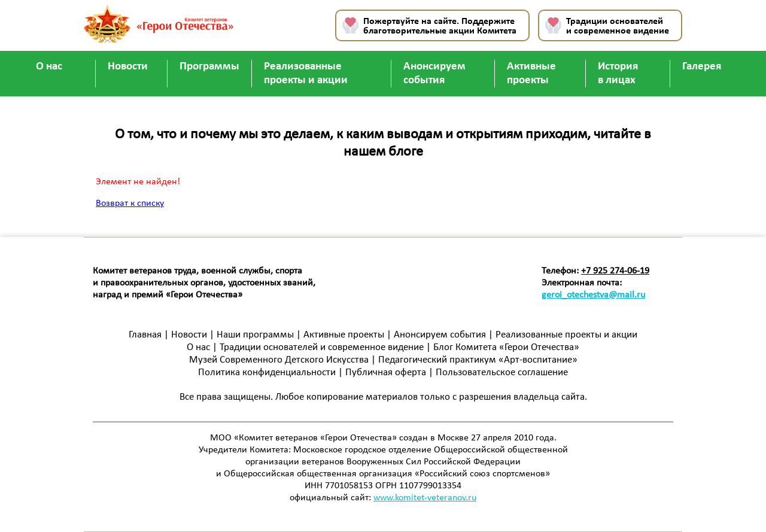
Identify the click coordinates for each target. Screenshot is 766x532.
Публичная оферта (386, 373)
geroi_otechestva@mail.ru (593, 295)
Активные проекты (531, 74)
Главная (145, 335)
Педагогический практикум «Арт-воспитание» (478, 360)
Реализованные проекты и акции (306, 74)
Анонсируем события (434, 74)
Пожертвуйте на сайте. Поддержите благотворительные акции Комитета (440, 26)
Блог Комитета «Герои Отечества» (506, 347)
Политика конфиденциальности (268, 373)
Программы (209, 67)
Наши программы (255, 335)
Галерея (702, 67)
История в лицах (618, 74)
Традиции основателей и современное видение (618, 26)
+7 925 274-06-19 (615, 271)
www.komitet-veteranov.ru (425, 498)
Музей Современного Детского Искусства (279, 360)
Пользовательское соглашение (502, 373)
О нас (49, 67)
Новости (128, 67)
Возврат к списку (130, 203)
